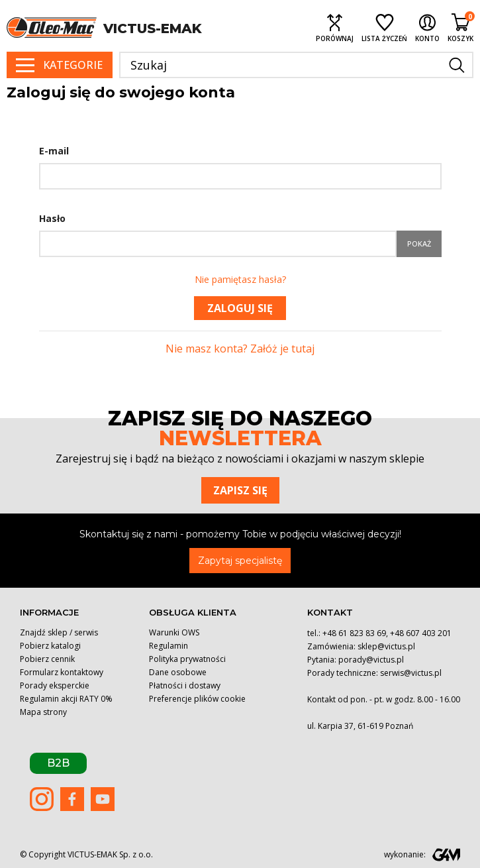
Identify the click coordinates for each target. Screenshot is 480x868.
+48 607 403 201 (421, 633)
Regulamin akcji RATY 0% (66, 699)
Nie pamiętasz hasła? (240, 279)
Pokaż (419, 244)
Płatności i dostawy (185, 685)
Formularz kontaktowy (62, 672)
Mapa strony (43, 712)
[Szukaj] (296, 65)
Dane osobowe (178, 672)
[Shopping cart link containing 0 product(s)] (460, 27)
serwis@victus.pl (411, 673)
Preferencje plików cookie (197, 699)
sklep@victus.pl (386, 646)
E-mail (54, 151)
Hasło (52, 218)
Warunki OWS (174, 632)
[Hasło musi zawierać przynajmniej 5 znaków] (218, 244)
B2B (58, 763)
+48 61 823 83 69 (354, 633)
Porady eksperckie (55, 685)
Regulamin (168, 646)
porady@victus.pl (371, 660)
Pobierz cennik (47, 659)
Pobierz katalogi (50, 646)
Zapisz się (240, 490)
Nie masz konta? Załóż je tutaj (240, 349)
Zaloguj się (240, 308)
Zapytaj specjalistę (240, 561)
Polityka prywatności (187, 659)
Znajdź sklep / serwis (59, 632)
